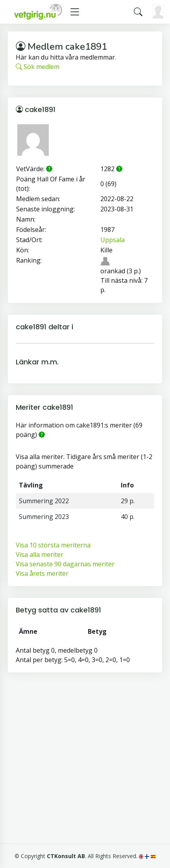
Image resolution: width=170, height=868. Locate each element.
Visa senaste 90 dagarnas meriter (65, 564)
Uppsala (113, 240)
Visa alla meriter (40, 554)
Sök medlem (38, 67)
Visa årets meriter (42, 573)
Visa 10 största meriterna (53, 545)
